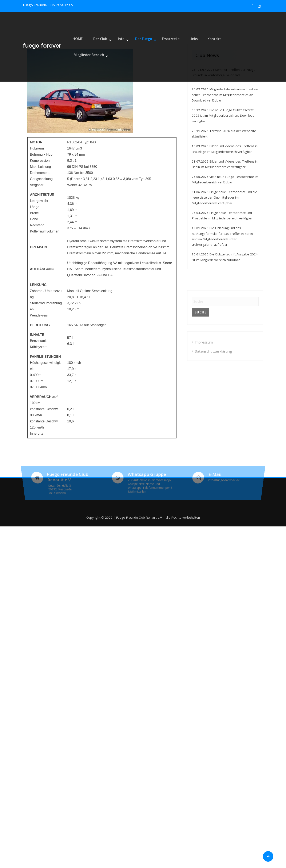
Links (189, 47)
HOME (79, 47)
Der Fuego (140, 47)
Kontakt (209, 47)
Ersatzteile (167, 47)
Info (120, 47)
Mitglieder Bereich (241, 47)
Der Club (100, 47)
